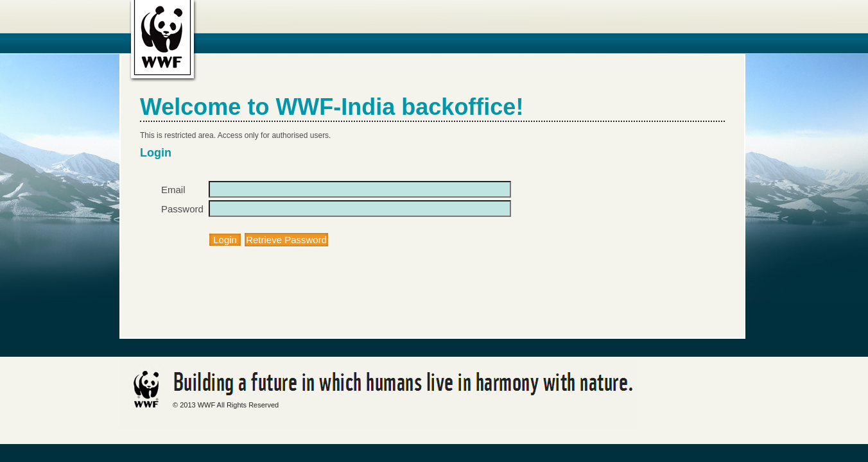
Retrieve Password (286, 240)
